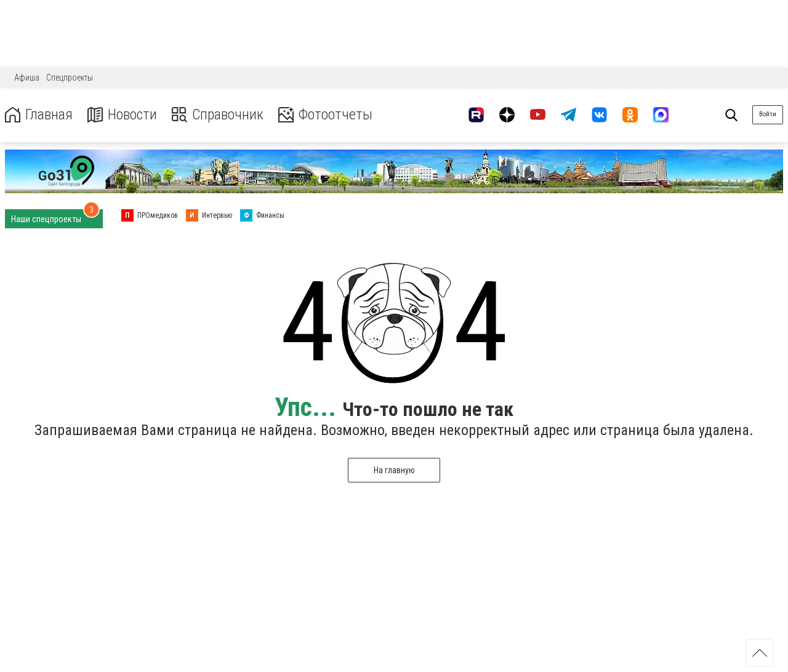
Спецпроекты (70, 78)
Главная (39, 115)
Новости (122, 115)
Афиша (27, 78)
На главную (394, 470)
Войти (768, 114)
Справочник (218, 115)
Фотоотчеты (325, 115)
